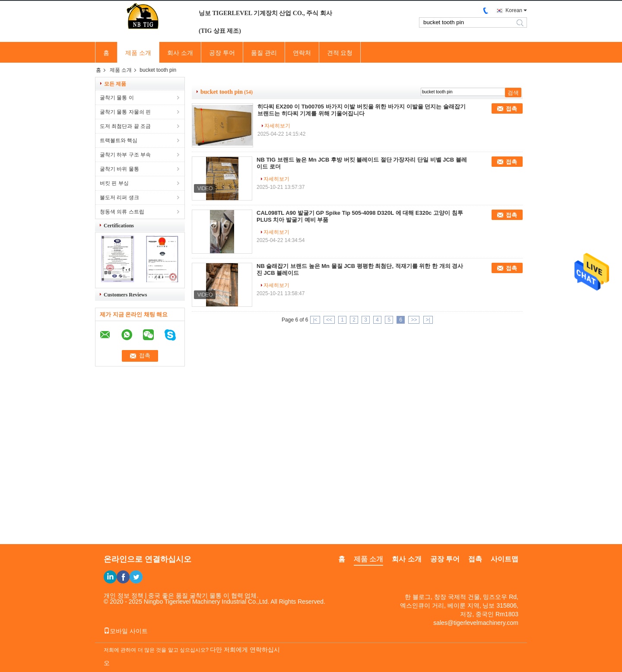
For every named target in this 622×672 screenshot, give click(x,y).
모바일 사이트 (126, 631)
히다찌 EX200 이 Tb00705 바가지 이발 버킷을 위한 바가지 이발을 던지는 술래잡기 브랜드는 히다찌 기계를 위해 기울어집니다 (362, 110)
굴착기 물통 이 (117, 98)
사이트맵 (505, 559)
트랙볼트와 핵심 (119, 140)
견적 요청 (340, 53)
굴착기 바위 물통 (119, 169)
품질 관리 (264, 53)
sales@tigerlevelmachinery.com (476, 623)
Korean (514, 10)
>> (414, 320)
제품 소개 (138, 53)
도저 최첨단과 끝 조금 (125, 126)
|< (315, 320)
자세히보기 (277, 126)
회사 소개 (180, 53)
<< (329, 320)
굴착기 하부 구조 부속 (125, 155)
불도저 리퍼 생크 (119, 197)
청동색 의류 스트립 (122, 212)
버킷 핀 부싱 (114, 183)
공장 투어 (222, 53)
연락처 (302, 53)
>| (428, 320)
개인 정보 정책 (124, 596)
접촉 (511, 109)
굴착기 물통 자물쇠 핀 (125, 112)
